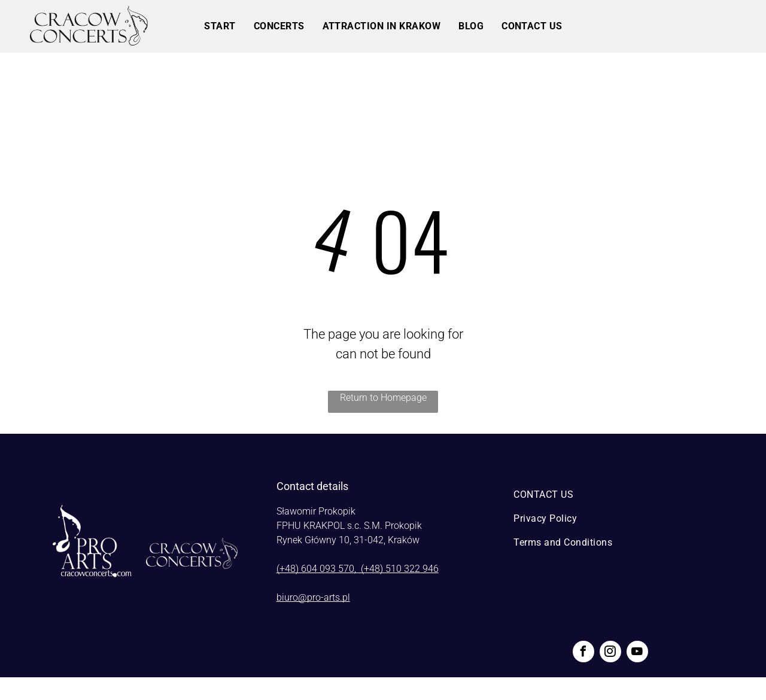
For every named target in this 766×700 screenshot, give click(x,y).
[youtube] (637, 653)
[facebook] (583, 653)
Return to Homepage (383, 398)
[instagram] (610, 653)
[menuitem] (220, 26)
